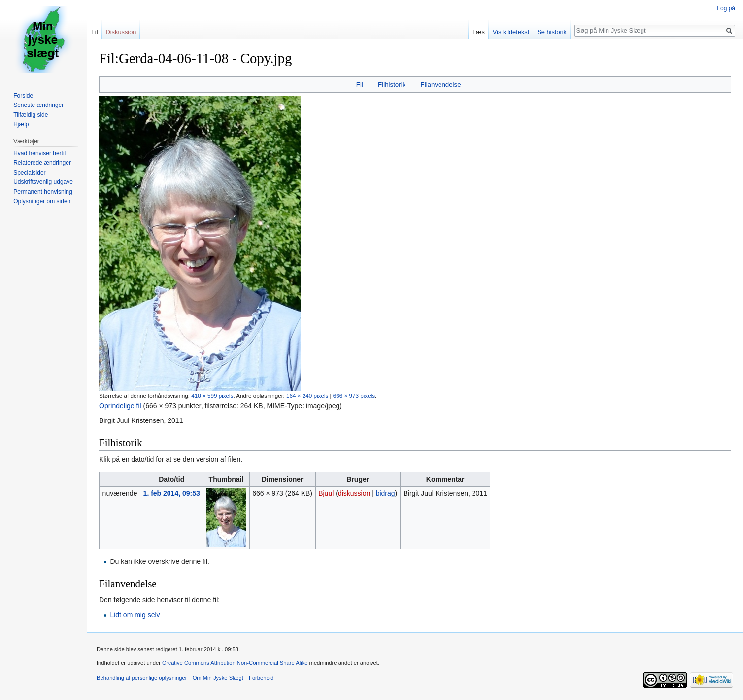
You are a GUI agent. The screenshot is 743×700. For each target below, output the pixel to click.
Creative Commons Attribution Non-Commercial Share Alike (235, 663)
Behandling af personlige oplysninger (142, 678)
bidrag (386, 493)
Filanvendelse (441, 85)
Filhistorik (392, 85)
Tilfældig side (31, 115)
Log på (726, 8)
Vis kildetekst (511, 32)
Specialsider (29, 173)
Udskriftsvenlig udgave (43, 182)
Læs (479, 32)
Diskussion (121, 32)
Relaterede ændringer (42, 163)
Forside (23, 96)
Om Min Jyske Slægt (218, 678)
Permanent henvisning (43, 192)
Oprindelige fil (120, 406)
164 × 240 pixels (307, 396)
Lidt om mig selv (135, 615)
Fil (360, 85)
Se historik (552, 32)
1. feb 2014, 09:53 (172, 493)
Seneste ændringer (38, 105)
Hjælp (21, 124)
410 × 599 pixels (212, 396)
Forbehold (261, 678)
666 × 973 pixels (354, 396)
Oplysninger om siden (42, 201)
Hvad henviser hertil (39, 153)
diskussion (354, 493)
